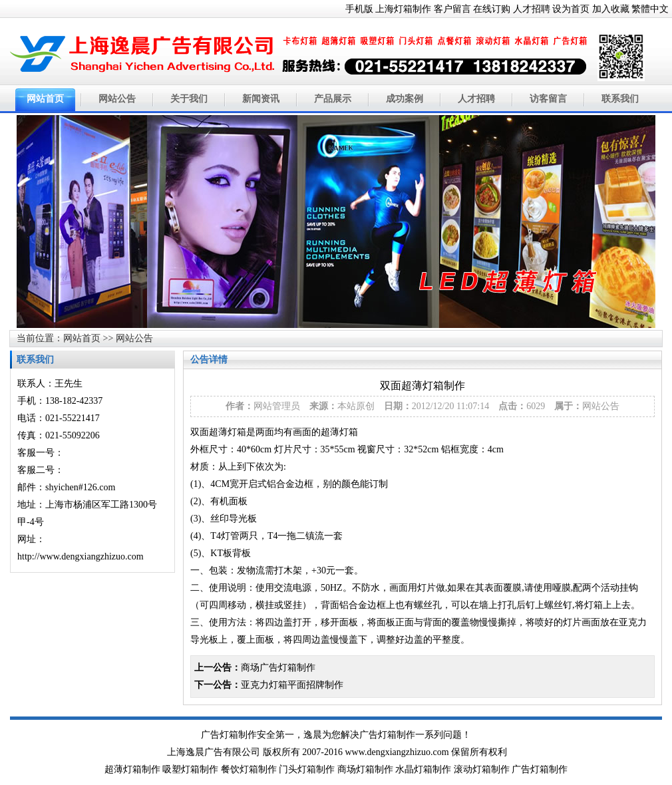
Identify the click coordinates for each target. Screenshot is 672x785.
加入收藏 (611, 9)
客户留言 (452, 9)
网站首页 (45, 99)
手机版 (359, 9)
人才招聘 (532, 9)
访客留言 (548, 99)
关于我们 (189, 99)
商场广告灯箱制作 (278, 668)
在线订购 (492, 9)
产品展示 (333, 99)
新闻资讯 (261, 99)
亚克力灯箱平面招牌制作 (292, 685)
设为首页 (571, 9)
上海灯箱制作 (403, 9)
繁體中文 (650, 9)
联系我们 (620, 99)
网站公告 (117, 99)
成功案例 (405, 99)
